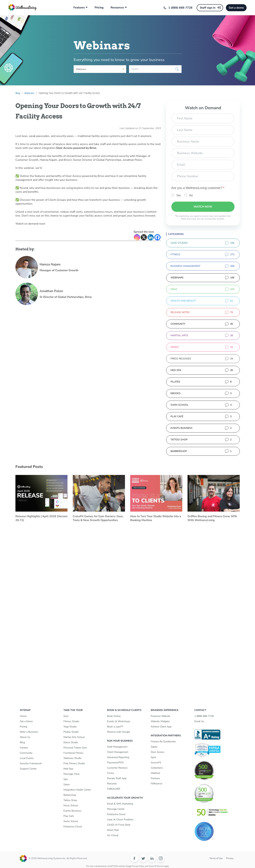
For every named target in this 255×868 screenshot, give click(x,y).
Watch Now (203, 207)
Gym (66, 716)
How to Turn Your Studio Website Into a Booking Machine (156, 518)
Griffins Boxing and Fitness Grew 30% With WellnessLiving (212, 518)
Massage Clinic (72, 774)
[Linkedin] (151, 237)
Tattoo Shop (70, 800)
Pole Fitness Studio (74, 763)
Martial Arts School (74, 737)
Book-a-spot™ (115, 727)
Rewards (112, 784)
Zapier (154, 747)
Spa (66, 779)
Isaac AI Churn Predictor (120, 820)
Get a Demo (26, 721)
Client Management (118, 752)
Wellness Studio (72, 758)
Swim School (71, 821)
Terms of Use (216, 858)
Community (26, 753)
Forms (111, 773)
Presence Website (160, 716)
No (191, 195)
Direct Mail (113, 830)
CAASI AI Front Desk (119, 825)
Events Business (72, 811)
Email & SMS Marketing (120, 804)
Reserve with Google (118, 732)
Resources (117, 8)
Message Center (116, 809)
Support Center (28, 769)
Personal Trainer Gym (75, 748)
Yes (179, 195)
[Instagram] (137, 237)
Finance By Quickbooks (163, 742)
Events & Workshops (119, 721)
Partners (155, 778)
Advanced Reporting (118, 757)
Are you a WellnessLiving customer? (198, 188)
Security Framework (31, 763)
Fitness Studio (71, 721)
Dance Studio (71, 742)
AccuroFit (156, 763)
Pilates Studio (71, 732)
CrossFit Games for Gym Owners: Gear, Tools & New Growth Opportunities (98, 518)
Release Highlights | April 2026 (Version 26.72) (41, 518)
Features (79, 8)
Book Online (114, 716)
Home (23, 716)
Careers (24, 748)
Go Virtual (113, 835)
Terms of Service (156, 866)
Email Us (199, 721)
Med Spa (68, 769)
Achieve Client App (161, 727)
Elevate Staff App (117, 778)
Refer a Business (29, 732)
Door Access (158, 752)
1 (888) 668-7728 (180, 8)
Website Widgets (160, 721)
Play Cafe (69, 816)
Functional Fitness (73, 753)
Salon (67, 784)
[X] (144, 237)
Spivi (153, 757)
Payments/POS (115, 763)
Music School (71, 805)
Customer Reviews (117, 768)
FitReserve (156, 784)
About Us (25, 737)
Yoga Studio (70, 727)
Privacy (230, 858)
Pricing (99, 8)
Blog (22, 742)
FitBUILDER (114, 789)
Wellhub (155, 773)
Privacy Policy (138, 866)
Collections (157, 768)
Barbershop (70, 795)
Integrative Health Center (77, 790)
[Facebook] (157, 237)
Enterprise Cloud (73, 827)
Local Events (27, 758)
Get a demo (236, 8)
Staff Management (117, 747)
